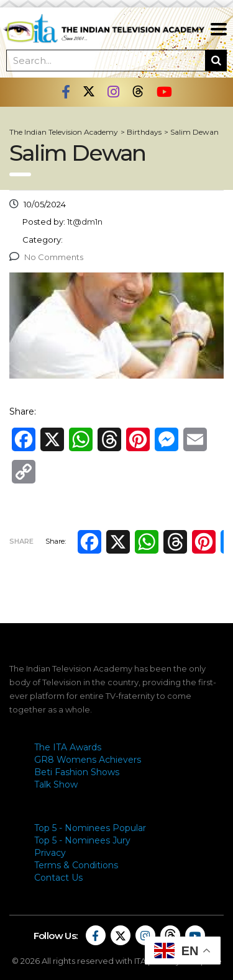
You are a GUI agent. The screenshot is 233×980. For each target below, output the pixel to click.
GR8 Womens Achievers (88, 760)
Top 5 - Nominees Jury (82, 840)
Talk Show (56, 784)
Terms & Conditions (76, 865)
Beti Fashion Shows (77, 772)
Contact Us (58, 878)
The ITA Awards (68, 747)
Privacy (50, 853)
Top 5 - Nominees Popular (90, 828)
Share (21, 541)
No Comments (46, 257)
